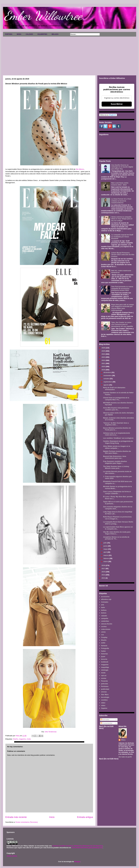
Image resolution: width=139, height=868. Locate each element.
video (103, 703)
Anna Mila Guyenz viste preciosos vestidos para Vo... (116, 409)
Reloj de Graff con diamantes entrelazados (114, 389)
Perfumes (105, 686)
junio (106, 546)
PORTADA (9, 34)
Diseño (15, 739)
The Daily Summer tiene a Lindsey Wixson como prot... (116, 467)
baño (103, 607)
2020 (104, 367)
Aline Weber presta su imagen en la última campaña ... (117, 447)
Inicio (52, 817)
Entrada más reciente (16, 817)
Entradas (105, 720)
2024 (104, 354)
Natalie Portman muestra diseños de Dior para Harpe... (117, 452)
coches (104, 627)
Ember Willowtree (43, 16)
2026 (104, 348)
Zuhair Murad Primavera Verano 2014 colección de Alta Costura (123, 255)
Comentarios (106, 723)
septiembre (108, 382)
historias (104, 654)
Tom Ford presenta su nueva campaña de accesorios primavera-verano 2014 (122, 288)
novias (104, 678)
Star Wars (105, 695)
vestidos (104, 700)
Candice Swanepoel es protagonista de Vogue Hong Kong (118, 442)
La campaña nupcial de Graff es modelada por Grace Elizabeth (122, 237)
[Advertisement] (70, 55)
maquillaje (105, 667)
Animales (105, 602)
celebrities (105, 621)
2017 (104, 569)
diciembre (107, 372)
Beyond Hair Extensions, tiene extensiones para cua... (115, 457)
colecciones (106, 629)
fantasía (104, 646)
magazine (22, 739)
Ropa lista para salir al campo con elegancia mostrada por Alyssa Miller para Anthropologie (123, 307)
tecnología (105, 697)
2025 (104, 351)
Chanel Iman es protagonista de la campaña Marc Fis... (116, 399)
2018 (104, 565)
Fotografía (105, 648)
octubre (107, 379)
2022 (104, 360)
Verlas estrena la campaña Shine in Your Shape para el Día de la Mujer (122, 219)
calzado (104, 616)
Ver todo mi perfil (125, 757)
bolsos (104, 613)
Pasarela (104, 681)
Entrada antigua (85, 817)
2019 (104, 370)
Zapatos (104, 708)
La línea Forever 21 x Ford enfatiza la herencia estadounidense (121, 201)
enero (106, 561)
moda (29, 739)
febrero (106, 558)
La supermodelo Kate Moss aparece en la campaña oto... (118, 528)
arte (103, 605)
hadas (103, 651)
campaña (105, 618)
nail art (104, 676)
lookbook (105, 662)
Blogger (77, 862)
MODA (19, 34)
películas (105, 684)
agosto (106, 385)
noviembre (108, 375)
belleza (104, 610)
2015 (104, 572)
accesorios (105, 597)
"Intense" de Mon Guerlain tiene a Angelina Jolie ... (116, 424)
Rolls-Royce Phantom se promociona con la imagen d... (117, 518)
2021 (104, 363)
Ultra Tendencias (51, 732)
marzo (106, 555)
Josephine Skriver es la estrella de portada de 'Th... (116, 538)
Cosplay (104, 637)
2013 (104, 578)
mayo (106, 549)
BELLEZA (55, 34)
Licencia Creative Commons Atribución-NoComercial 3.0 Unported (77, 846)
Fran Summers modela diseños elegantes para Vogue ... (115, 462)
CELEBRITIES (42, 34)
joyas (103, 656)
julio (105, 543)
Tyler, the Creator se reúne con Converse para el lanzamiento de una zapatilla (122, 324)
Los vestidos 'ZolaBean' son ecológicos (118, 438)
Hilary (123, 740)
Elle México (80, 169)
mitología (105, 670)
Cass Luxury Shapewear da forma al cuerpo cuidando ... (117, 493)
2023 (104, 357)
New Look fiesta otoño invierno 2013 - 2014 (120, 184)
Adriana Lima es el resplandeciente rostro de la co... (116, 434)
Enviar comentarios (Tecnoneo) (27, 822)
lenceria (104, 659)
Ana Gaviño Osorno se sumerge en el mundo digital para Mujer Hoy (122, 167)
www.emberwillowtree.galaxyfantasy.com (87, 848)
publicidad (105, 689)
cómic (103, 632)
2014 (104, 575)
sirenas (104, 692)
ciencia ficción (107, 624)
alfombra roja (106, 599)
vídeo (103, 705)
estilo (103, 643)
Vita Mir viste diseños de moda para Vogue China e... (117, 533)
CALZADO (29, 34)
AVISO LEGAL (12, 856)
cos (102, 635)
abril (105, 552)
